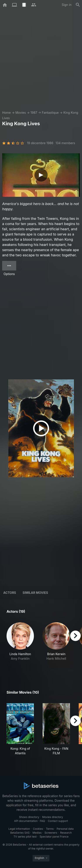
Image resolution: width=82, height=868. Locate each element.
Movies (21, 113)
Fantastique (50, 113)
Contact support (58, 821)
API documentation (26, 821)
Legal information (19, 829)
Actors (10, 593)
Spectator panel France (54, 837)
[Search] (78, 5)
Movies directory (53, 817)
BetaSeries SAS (20, 833)
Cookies (38, 829)
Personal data (65, 829)
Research (66, 833)
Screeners (51, 833)
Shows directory (29, 817)
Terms (50, 829)
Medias (37, 833)
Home (6, 113)
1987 (34, 113)
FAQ (42, 821)
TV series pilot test (25, 837)
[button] (20, 646)
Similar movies (35, 593)
